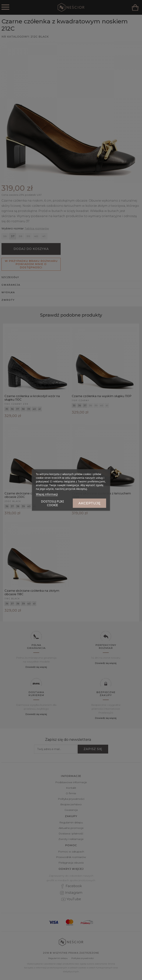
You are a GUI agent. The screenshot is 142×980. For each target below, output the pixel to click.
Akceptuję (89, 503)
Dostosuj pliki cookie (52, 503)
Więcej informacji (47, 494)
